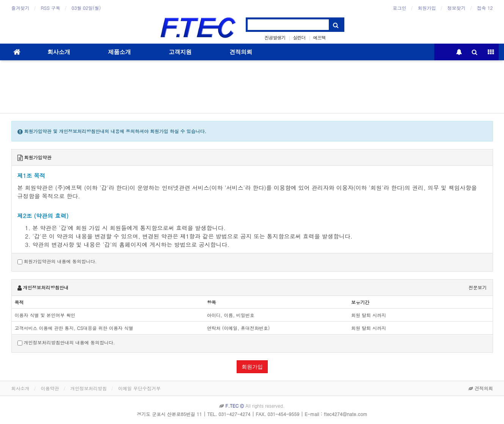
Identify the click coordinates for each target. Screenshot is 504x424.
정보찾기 (457, 8)
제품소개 (119, 52)
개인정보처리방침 (89, 388)
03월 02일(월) (86, 8)
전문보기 (478, 287)
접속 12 (485, 8)
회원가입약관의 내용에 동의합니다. (57, 261)
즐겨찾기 (20, 8)
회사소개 (59, 52)
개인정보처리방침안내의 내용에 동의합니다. (66, 342)
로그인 (400, 8)
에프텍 (319, 37)
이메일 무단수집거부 (140, 388)
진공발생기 (275, 37)
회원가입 (427, 8)
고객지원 (180, 52)
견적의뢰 (241, 52)
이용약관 (50, 388)
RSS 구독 (51, 8)
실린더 (299, 37)
